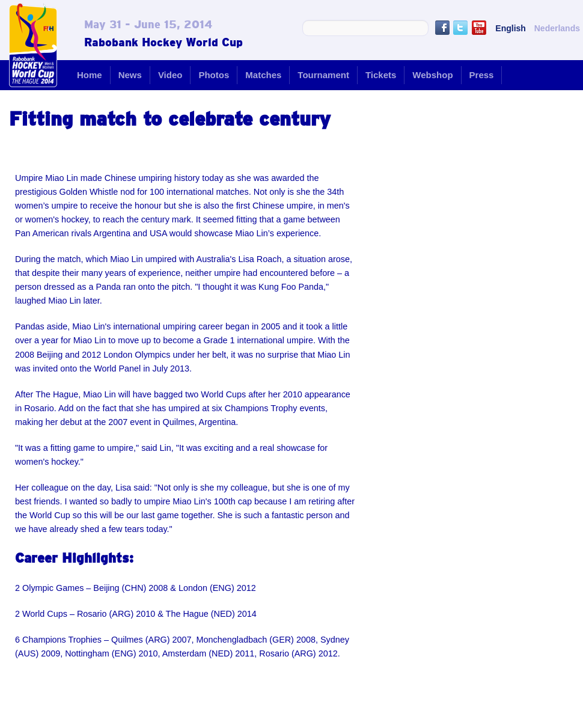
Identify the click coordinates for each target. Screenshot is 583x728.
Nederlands (557, 28)
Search (418, 28)
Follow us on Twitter (460, 28)
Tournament (323, 75)
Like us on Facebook (442, 28)
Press (482, 75)
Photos (214, 75)
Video (170, 75)
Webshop (432, 75)
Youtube (479, 28)
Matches (263, 75)
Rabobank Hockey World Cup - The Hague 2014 (33, 45)
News (130, 75)
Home (90, 75)
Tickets (381, 75)
